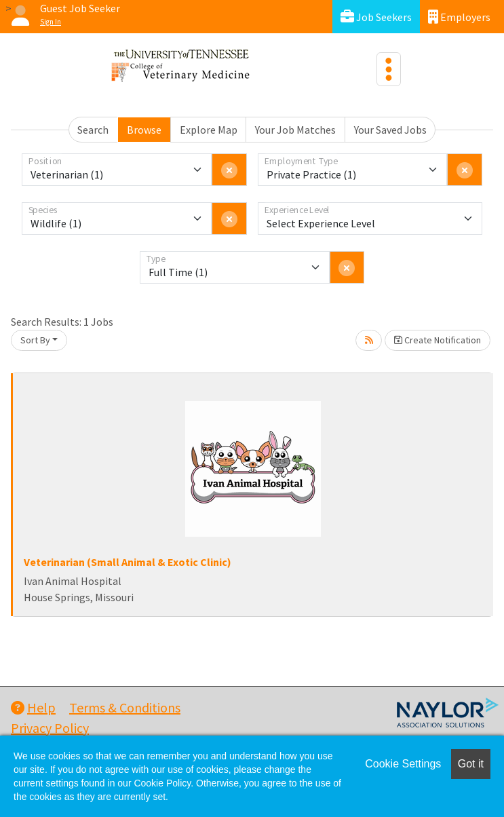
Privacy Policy (50, 728)
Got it (471, 764)
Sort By (35, 340)
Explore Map (209, 130)
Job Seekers (376, 17)
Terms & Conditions (125, 707)
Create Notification (438, 340)
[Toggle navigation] (389, 69)
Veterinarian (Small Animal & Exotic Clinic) (128, 562)
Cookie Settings (403, 764)
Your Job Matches (295, 130)
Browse (144, 130)
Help (33, 707)
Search (93, 130)
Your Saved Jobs (390, 130)
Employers (459, 17)
